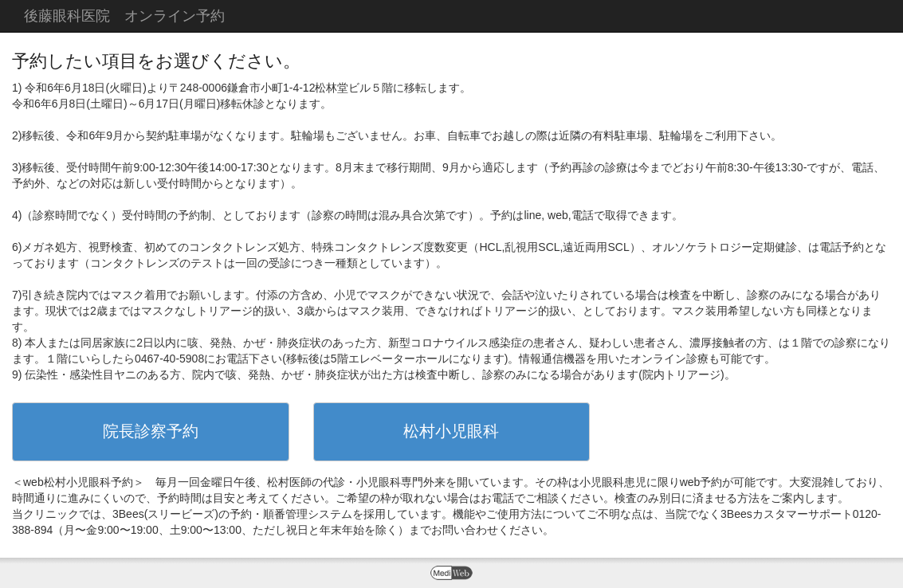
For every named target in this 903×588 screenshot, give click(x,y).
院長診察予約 (151, 431)
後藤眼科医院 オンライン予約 (124, 16)
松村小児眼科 (451, 431)
